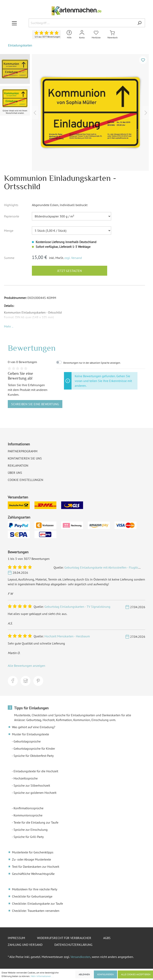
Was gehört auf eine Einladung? (34, 727)
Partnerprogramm (23, 451)
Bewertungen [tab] (32, 348)
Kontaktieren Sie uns (25, 458)
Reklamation (18, 465)
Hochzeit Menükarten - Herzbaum (67, 636)
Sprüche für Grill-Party (29, 837)
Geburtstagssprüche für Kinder (34, 748)
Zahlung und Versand (25, 945)
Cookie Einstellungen (25, 480)
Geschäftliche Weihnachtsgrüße (33, 874)
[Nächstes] (146, 112)
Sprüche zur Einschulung (31, 830)
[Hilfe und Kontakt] (69, 35)
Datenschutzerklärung (73, 945)
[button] (9, 326)
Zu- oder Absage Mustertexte (31, 859)
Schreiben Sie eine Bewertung (35, 404)
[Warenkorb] (112, 35)
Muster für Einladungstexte (30, 734)
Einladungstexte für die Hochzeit (36, 771)
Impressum (16, 938)
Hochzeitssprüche (26, 778)
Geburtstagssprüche (27, 741)
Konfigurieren (105, 974)
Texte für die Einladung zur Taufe (36, 822)
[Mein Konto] (82, 35)
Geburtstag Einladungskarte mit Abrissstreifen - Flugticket (103, 567)
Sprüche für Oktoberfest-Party (34, 756)
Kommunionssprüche (28, 815)
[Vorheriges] (35, 112)
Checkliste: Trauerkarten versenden (36, 911)
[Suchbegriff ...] (81, 23)
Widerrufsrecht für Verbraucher (64, 938)
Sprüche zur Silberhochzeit (32, 785)
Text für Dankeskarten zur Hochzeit (36, 867)
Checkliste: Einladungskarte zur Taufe (37, 903)
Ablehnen (84, 974)
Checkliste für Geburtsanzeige (32, 896)
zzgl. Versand (73, 258)
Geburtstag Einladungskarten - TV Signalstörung (77, 607)
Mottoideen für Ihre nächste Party (35, 889)
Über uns (15, 473)
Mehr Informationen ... (42, 976)
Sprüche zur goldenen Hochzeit (35, 793)
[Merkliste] (96, 35)
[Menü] (14, 23)
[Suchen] (139, 23)
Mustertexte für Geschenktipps (33, 852)
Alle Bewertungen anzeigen (26, 666)
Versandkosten (80, 957)
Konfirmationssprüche (28, 808)
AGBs (107, 938)
